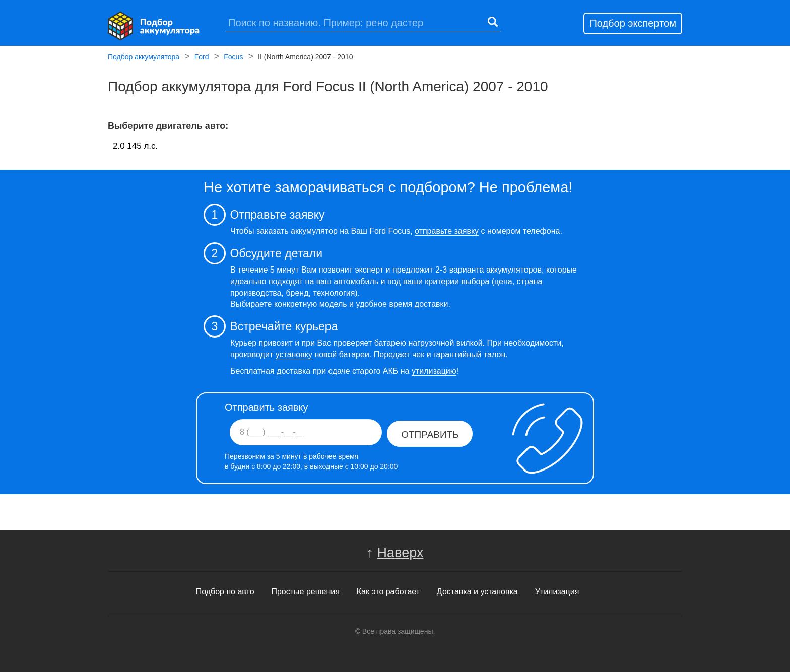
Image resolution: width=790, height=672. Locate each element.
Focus (233, 58)
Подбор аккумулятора (144, 58)
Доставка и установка (477, 592)
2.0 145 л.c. (135, 146)
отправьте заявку (447, 231)
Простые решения (305, 592)
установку (294, 354)
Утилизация (557, 592)
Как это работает (388, 592)
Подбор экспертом (633, 23)
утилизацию (434, 371)
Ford (202, 58)
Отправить (430, 434)
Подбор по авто (225, 592)
